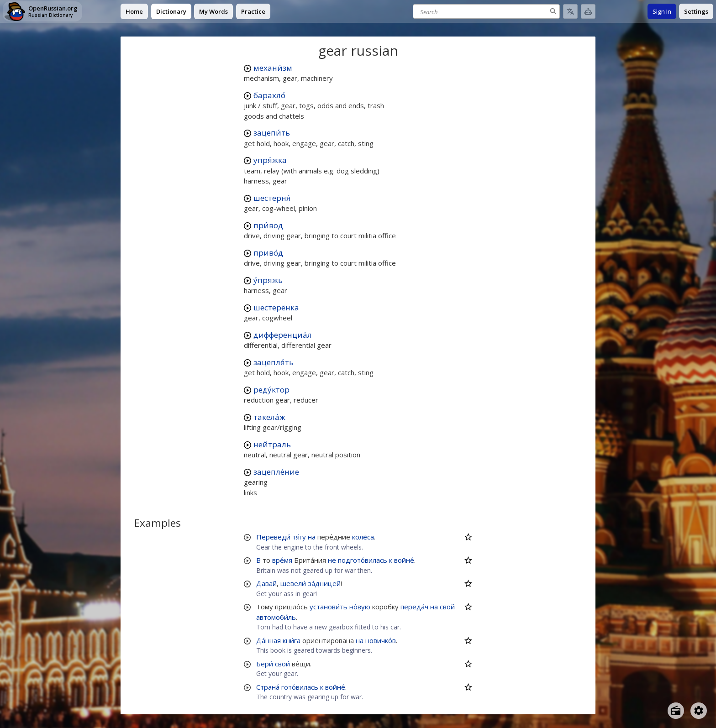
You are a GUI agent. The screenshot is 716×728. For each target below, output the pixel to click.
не (332, 560)
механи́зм (273, 68)
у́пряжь (268, 280)
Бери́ (265, 664)
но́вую (360, 607)
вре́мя (282, 560)
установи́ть (329, 607)
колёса (363, 537)
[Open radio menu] (676, 711)
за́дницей (324, 583)
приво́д (268, 253)
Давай (266, 583)
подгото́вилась (363, 560)
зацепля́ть (274, 362)
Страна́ (268, 687)
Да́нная (268, 640)
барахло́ (269, 95)
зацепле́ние (276, 472)
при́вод (268, 225)
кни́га (292, 640)
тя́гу (299, 537)
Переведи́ (273, 537)
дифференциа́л (283, 335)
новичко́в (381, 640)
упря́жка (270, 160)
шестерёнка (276, 307)
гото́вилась (300, 687)
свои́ (282, 664)
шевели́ (293, 583)
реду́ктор (271, 390)
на (312, 537)
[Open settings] (699, 711)
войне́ (404, 560)
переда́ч (414, 607)
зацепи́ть (272, 133)
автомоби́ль (276, 617)
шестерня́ (272, 198)
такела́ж (269, 417)
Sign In (662, 11)
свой (447, 607)
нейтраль (272, 444)
